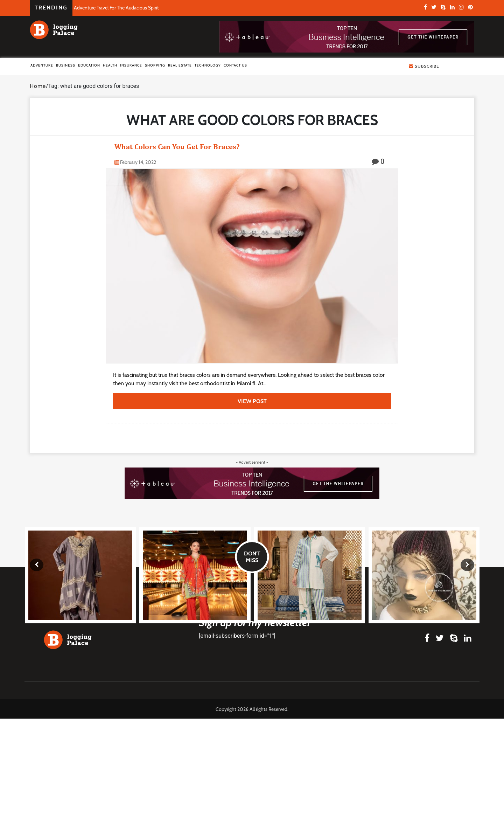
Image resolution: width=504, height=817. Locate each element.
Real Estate (180, 65)
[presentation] (37, 565)
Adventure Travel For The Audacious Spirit (116, 8)
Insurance (131, 65)
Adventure (42, 65)
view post (252, 401)
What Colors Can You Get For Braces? (177, 147)
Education (89, 65)
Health (110, 65)
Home (38, 86)
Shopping (155, 65)
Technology (208, 65)
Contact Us (235, 65)
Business (66, 65)
